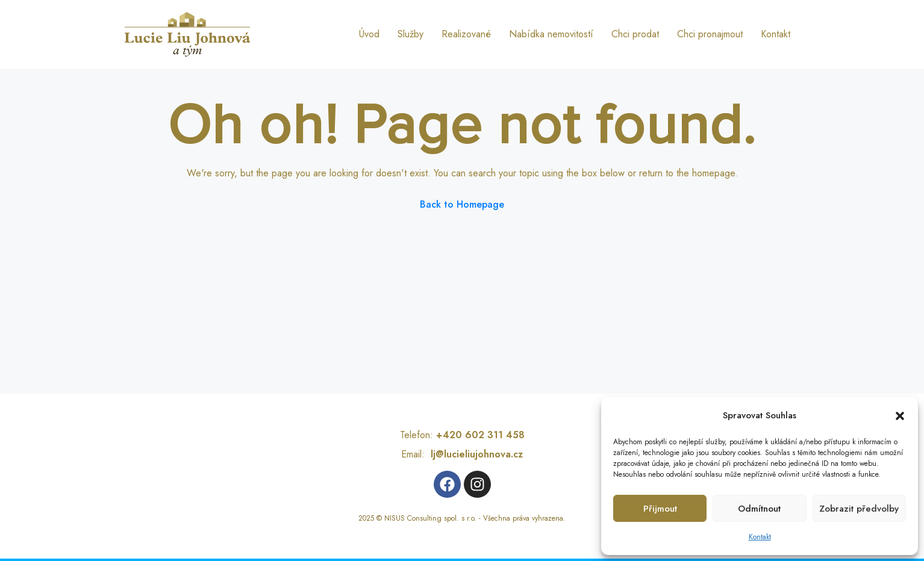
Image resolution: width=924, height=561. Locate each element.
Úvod (369, 34)
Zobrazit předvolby (859, 509)
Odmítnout (759, 509)
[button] (900, 415)
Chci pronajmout (710, 34)
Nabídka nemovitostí (551, 34)
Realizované (466, 34)
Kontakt (760, 537)
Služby (410, 34)
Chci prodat (635, 34)
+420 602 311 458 (480, 435)
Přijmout (660, 509)
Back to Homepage (462, 204)
